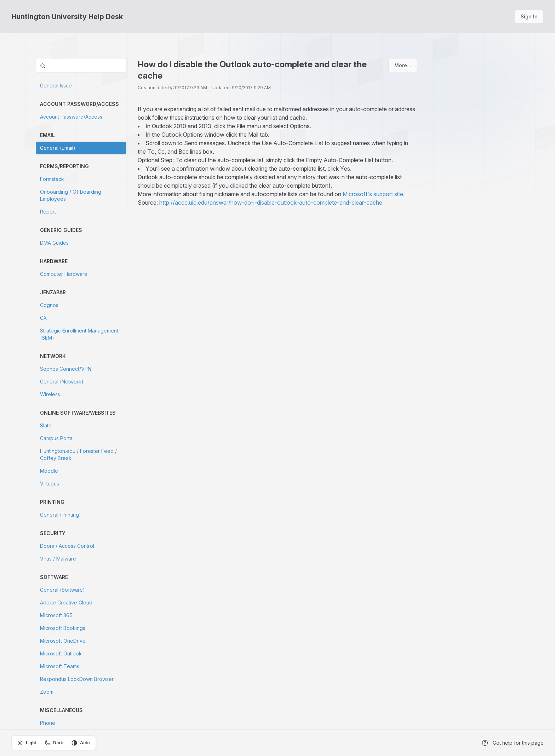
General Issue (56, 86)
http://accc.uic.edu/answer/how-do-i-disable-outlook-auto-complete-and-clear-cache (271, 203)
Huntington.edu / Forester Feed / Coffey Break (78, 454)
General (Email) (58, 148)
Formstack (52, 179)
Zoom (47, 692)
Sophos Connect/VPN (66, 369)
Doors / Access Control (67, 546)
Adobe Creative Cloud (66, 602)
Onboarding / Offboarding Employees (71, 195)
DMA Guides (54, 243)
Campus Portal (57, 438)
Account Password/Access (71, 117)
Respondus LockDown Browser (77, 679)
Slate (46, 425)
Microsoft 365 (56, 615)
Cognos (49, 305)
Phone (48, 723)
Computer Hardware (64, 274)
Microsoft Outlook (61, 653)
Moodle (49, 471)
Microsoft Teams (60, 666)
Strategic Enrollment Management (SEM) (79, 334)
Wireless (50, 394)
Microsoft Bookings (63, 628)
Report (48, 212)
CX (44, 318)
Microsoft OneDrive (63, 641)
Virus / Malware (58, 559)
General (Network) (62, 382)
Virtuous (50, 484)
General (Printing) (61, 515)
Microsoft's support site (373, 194)
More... (403, 65)
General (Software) (62, 590)
